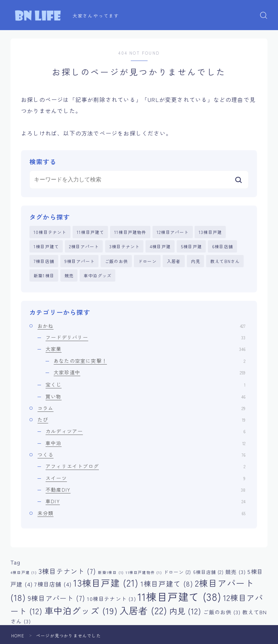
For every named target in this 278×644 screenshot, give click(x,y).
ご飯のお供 (116, 261)
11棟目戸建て (90, 232)
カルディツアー (145, 431)
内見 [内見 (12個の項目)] (185, 611)
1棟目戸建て (46, 246)
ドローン (147, 261)
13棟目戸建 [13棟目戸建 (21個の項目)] (106, 583)
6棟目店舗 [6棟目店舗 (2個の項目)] (208, 572)
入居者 (174, 261)
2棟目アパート (84, 246)
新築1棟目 (44, 275)
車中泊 (145, 443)
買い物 (145, 396)
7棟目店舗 (44, 261)
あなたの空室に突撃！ (150, 361)
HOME (18, 635)
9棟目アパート (80, 261)
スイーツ (145, 478)
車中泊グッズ (98, 275)
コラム (141, 408)
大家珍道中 (150, 372)
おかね (141, 326)
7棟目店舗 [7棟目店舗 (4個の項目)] (53, 584)
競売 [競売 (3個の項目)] (236, 572)
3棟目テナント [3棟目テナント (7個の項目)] (67, 571)
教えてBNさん (225, 261)
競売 (69, 275)
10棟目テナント (50, 232)
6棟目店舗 (223, 246)
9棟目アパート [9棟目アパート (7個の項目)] (56, 598)
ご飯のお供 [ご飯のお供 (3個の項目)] (222, 612)
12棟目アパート (173, 232)
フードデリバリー (145, 337)
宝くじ (145, 385)
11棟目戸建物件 (130, 232)
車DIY (145, 501)
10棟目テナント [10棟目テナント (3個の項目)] (111, 599)
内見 (196, 261)
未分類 (141, 513)
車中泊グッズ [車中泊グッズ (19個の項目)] (81, 610)
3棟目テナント (124, 246)
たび (141, 420)
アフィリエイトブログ (145, 466)
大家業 (145, 349)
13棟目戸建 (210, 232)
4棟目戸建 (160, 246)
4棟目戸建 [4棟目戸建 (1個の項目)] (24, 572)
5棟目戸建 (191, 246)
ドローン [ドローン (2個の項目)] (178, 572)
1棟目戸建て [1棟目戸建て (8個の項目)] (167, 584)
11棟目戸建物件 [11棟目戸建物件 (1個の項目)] (144, 572)
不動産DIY (145, 490)
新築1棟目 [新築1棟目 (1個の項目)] (111, 572)
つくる (141, 455)
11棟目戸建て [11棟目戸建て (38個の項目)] (179, 596)
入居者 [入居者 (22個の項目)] (144, 610)
